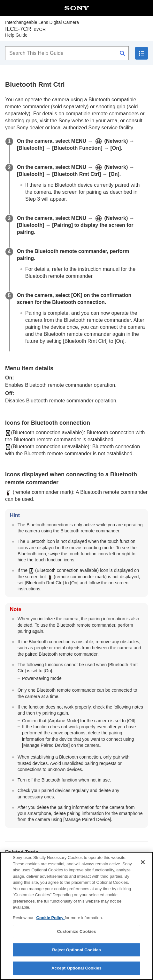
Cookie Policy (51, 924)
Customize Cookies (76, 938)
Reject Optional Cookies (76, 957)
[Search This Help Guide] (67, 53)
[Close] (143, 869)
